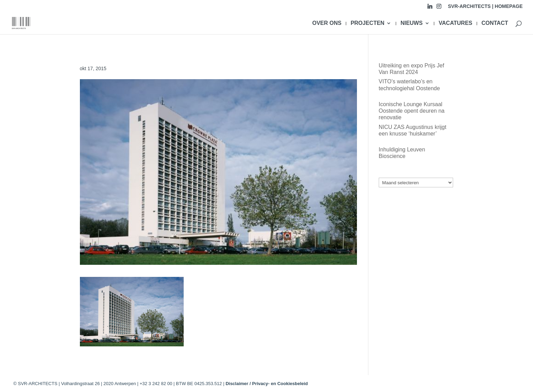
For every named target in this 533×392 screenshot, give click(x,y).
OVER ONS (327, 23)
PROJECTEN (368, 23)
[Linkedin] (430, 8)
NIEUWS (412, 23)
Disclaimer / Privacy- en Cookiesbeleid (267, 384)
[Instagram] (439, 8)
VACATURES (455, 23)
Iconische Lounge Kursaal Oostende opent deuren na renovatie (412, 111)
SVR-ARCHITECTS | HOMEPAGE (485, 6)
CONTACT (495, 23)
